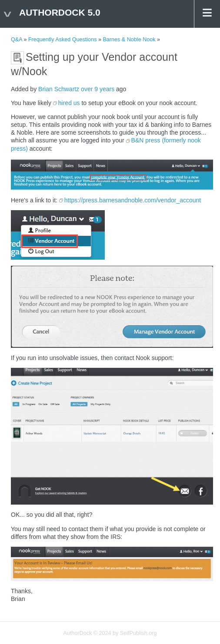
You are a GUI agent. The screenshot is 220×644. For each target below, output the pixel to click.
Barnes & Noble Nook (129, 40)
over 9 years (98, 89)
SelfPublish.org (138, 633)
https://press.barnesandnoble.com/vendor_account (133, 200)
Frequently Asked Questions (63, 40)
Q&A (17, 40)
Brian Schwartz (59, 89)
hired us (69, 103)
